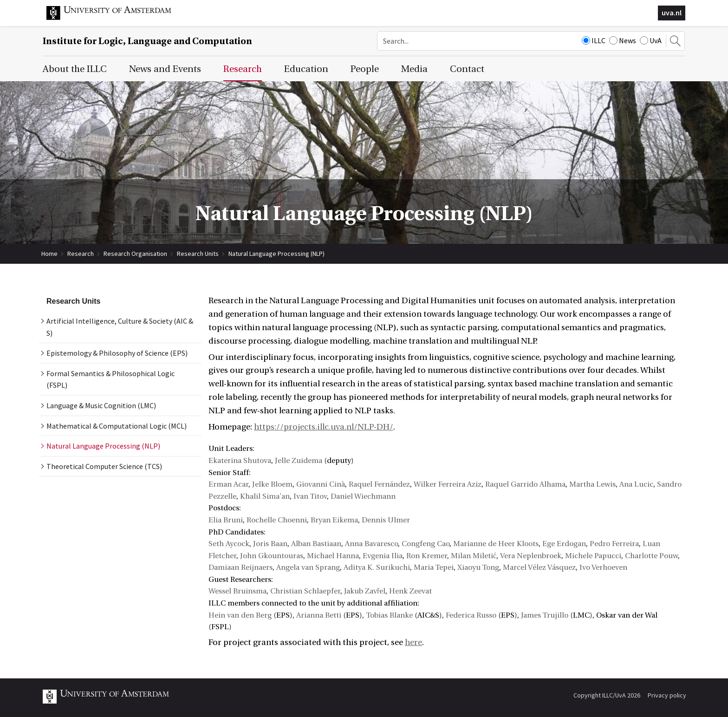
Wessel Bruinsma (237, 591)
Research (81, 254)
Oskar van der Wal (627, 615)
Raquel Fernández (379, 484)
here (413, 642)
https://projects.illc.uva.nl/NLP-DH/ (324, 427)
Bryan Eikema (334, 520)
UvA (651, 40)
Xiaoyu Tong (478, 567)
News (623, 40)
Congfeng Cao (426, 544)
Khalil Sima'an (265, 496)
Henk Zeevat (410, 591)
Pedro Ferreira (614, 544)
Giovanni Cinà (321, 484)
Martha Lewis (592, 484)
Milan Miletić (474, 556)
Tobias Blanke (389, 615)
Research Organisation (135, 254)
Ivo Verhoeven (603, 567)
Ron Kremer (427, 556)
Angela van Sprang (308, 567)
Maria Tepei (434, 567)
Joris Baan (270, 544)
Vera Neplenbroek (531, 556)
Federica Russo (471, 615)
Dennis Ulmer (386, 520)
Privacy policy (667, 695)
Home (49, 254)
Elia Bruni (226, 520)
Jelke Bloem (272, 484)
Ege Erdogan (564, 544)
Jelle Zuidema (299, 461)
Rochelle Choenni (277, 520)
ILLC (594, 40)
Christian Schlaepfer (305, 591)
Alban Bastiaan (316, 544)
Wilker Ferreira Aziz (448, 484)
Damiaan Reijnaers (240, 567)
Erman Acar (228, 484)
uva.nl (672, 13)
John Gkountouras (272, 556)
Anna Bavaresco (371, 544)
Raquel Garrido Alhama (525, 484)
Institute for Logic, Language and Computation (147, 41)
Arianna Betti (319, 615)
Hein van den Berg (240, 615)
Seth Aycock (229, 544)
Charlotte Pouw (651, 556)
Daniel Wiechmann (363, 496)
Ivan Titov (310, 496)
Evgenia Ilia (383, 556)
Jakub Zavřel (365, 591)
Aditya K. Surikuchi (377, 567)
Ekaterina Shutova (240, 461)
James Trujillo (545, 615)
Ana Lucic (636, 484)
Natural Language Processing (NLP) (276, 254)
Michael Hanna (333, 556)
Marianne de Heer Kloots (496, 544)
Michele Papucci (593, 556)
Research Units (198, 254)
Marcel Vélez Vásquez (539, 567)
